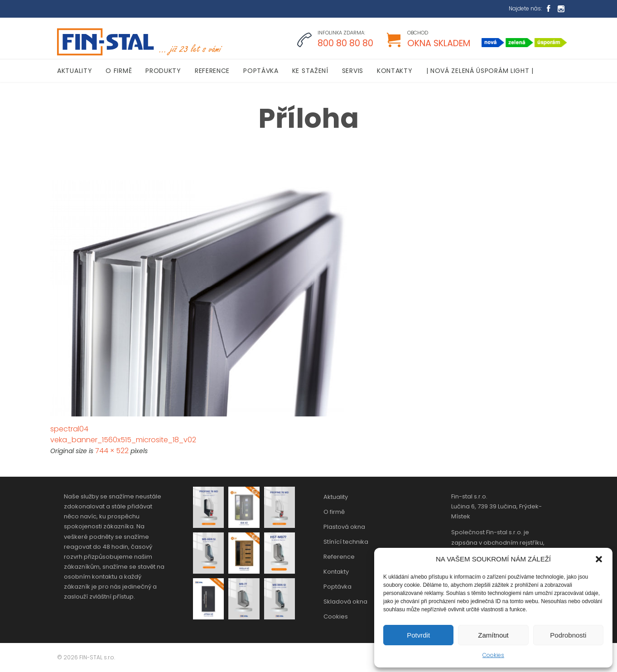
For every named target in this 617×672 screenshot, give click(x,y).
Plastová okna (344, 527)
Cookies (493, 655)
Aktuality (336, 497)
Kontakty (336, 572)
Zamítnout (493, 635)
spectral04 (69, 429)
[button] (599, 559)
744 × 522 (112, 451)
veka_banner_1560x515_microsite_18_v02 (123, 440)
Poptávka (337, 587)
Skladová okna (345, 602)
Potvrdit (418, 635)
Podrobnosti (568, 635)
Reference (339, 557)
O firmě (334, 512)
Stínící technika (346, 542)
